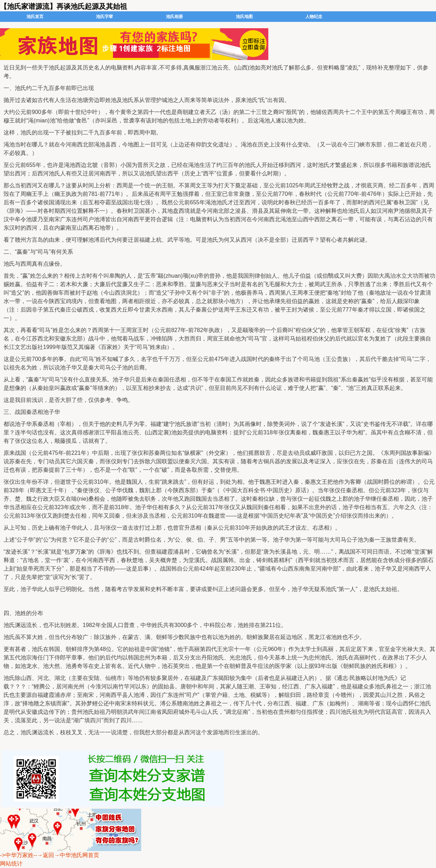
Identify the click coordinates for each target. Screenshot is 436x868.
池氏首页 (35, 17)
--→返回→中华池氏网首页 (67, 855)
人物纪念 (314, 17)
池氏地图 (244, 17)
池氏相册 (174, 17)
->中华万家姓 (17, 855)
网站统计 (11, 864)
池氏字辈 (104, 17)
